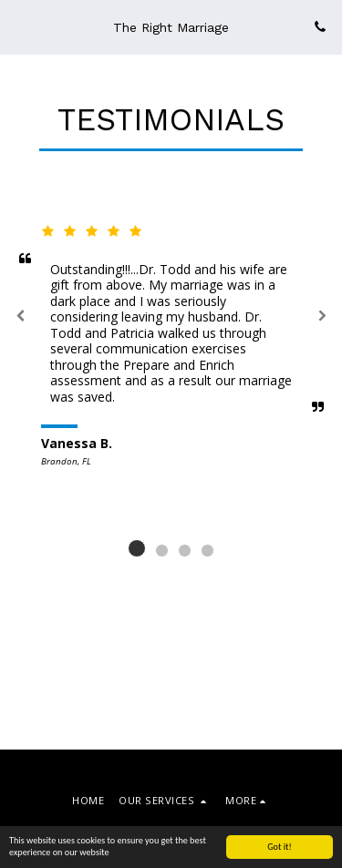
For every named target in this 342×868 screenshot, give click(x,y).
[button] (20, 26)
